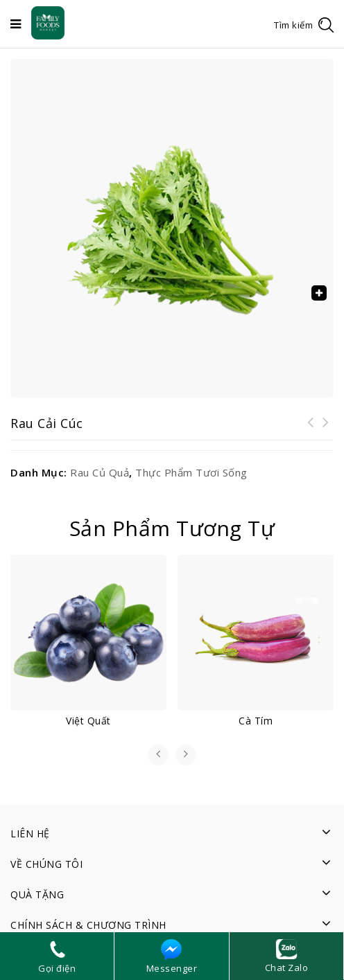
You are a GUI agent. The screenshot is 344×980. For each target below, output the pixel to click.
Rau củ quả (100, 472)
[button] (319, 293)
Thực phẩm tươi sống (191, 472)
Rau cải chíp (326, 431)
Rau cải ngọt (311, 431)
